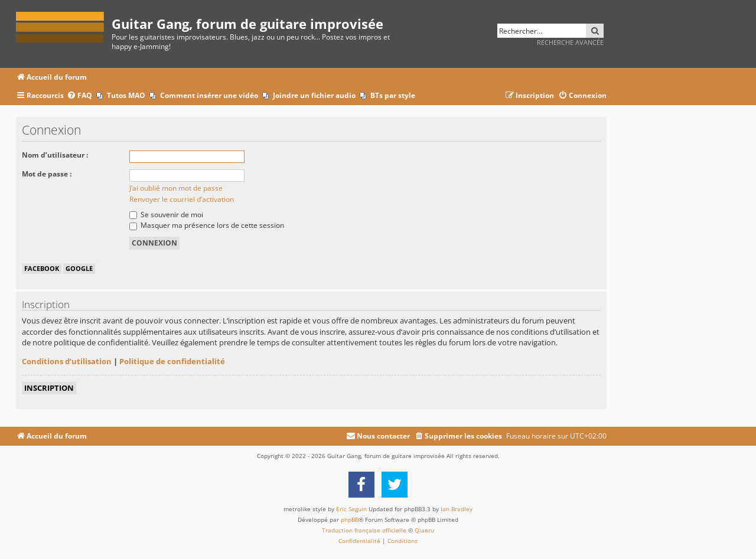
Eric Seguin (351, 509)
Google (79, 268)
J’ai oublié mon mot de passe (176, 188)
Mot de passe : (47, 174)
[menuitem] (79, 96)
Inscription (49, 388)
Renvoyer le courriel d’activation (182, 199)
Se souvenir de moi (166, 215)
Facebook (42, 268)
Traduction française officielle (364, 530)
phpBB (350, 519)
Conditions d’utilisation (67, 361)
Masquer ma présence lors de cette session (207, 225)
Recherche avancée (570, 42)
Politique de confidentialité (172, 361)
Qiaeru (424, 530)
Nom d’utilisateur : (55, 155)
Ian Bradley (457, 509)
